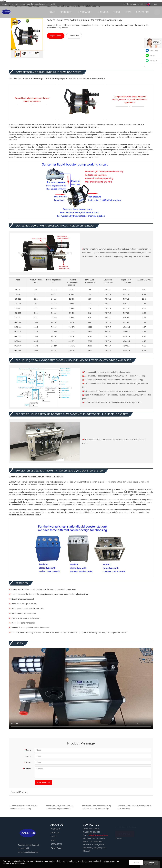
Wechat (152, 55)
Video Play (74, 36)
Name (28, 750)
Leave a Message (43, 782)
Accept (136, 862)
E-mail (28, 762)
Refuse (151, 862)
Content (27, 769)
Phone (28, 756)
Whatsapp (153, 61)
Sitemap (119, 838)
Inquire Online (56, 36)
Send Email (154, 50)
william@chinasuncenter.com (98, 835)
